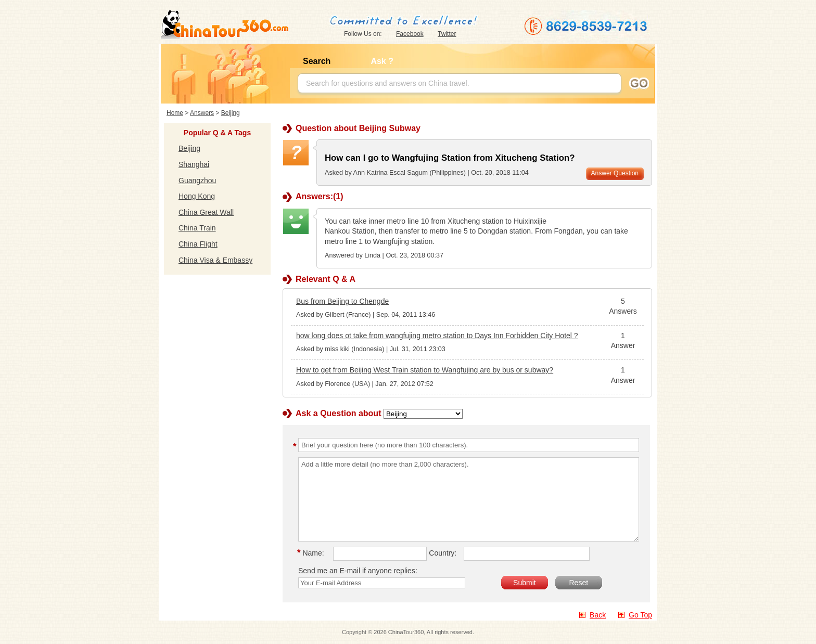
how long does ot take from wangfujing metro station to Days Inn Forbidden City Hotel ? (437, 336)
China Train (197, 228)
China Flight (198, 244)
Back (598, 615)
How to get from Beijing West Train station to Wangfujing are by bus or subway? (425, 370)
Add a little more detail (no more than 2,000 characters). (469, 499)
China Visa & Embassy (215, 260)
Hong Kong (197, 196)
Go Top (640, 615)
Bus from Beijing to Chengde (342, 301)
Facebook (410, 34)
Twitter (447, 34)
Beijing (231, 113)
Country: (443, 553)
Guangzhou (197, 181)
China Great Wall (206, 212)
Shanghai (194, 164)
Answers (202, 113)
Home (175, 113)
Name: (312, 553)
